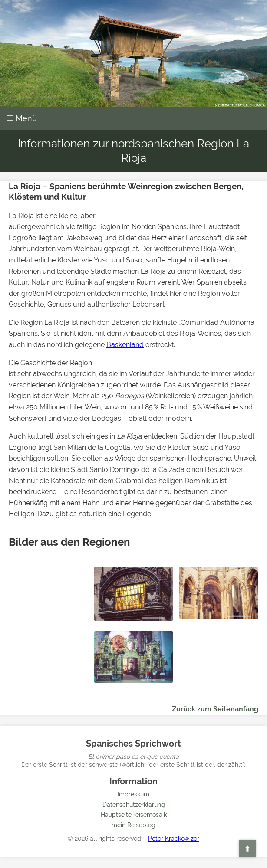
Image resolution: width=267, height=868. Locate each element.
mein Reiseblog (133, 825)
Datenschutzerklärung (134, 805)
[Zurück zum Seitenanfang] (247, 848)
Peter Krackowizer (174, 839)
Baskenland (125, 345)
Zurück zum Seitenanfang (215, 709)
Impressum (133, 794)
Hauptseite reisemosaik (134, 815)
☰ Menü (22, 118)
